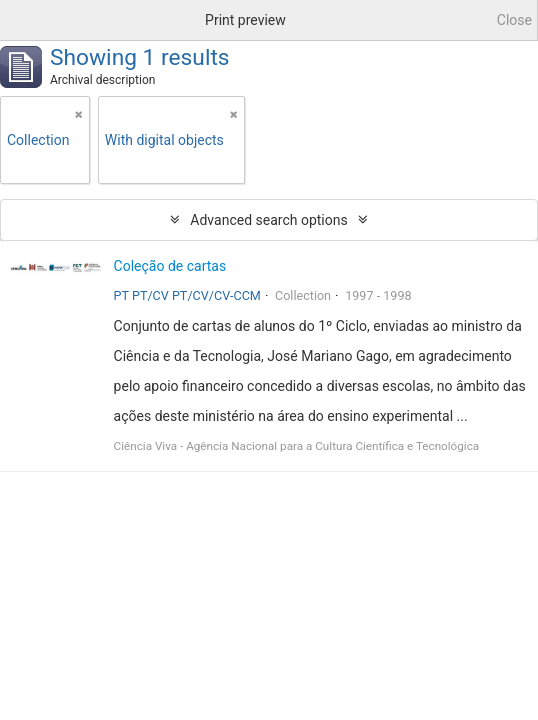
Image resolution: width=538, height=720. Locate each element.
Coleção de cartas (170, 266)
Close (514, 20)
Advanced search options (268, 220)
